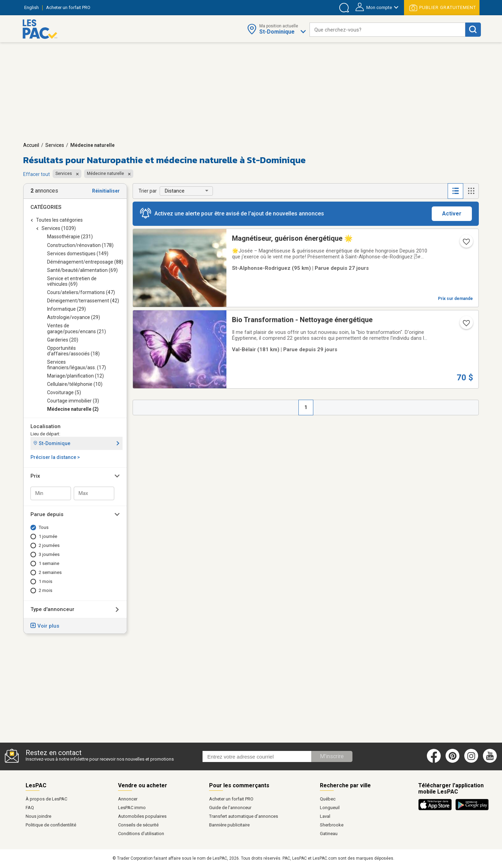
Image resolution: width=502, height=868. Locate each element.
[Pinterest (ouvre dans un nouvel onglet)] (452, 761)
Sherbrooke (332, 825)
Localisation (46, 426)
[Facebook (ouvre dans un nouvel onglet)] (434, 761)
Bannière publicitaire (229, 825)
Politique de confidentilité (51, 825)
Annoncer (128, 799)
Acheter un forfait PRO (231, 799)
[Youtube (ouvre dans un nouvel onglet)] (491, 761)
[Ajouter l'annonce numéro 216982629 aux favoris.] (466, 244)
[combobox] (387, 30)
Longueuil (330, 808)
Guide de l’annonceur (230, 808)
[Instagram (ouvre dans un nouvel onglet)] (471, 761)
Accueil (31, 145)
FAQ (30, 808)
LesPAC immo (132, 808)
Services (55, 145)
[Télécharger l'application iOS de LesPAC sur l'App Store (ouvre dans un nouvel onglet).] (437, 809)
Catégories (46, 207)
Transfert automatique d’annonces (244, 816)
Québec (328, 799)
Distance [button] (175, 191)
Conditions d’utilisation (141, 834)
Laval (325, 816)
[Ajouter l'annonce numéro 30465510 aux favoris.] (466, 325)
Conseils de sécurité (138, 825)
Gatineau (329, 834)
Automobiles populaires (142, 816)
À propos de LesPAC (46, 799)
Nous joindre (38, 816)
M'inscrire (332, 756)
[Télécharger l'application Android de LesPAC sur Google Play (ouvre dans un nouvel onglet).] (472, 809)
